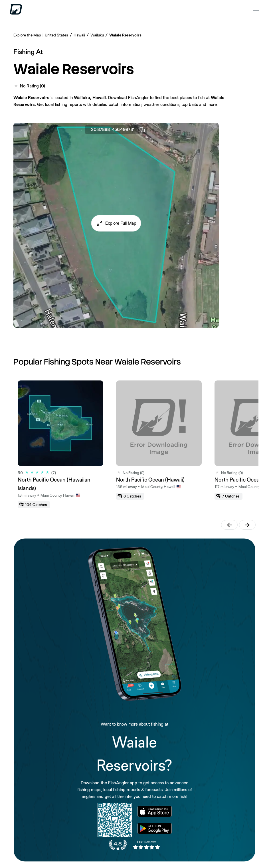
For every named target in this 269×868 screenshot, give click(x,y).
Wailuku (97, 35)
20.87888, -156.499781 (118, 130)
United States (56, 35)
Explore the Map (27, 35)
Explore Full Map (121, 223)
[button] (116, 223)
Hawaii (79, 35)
